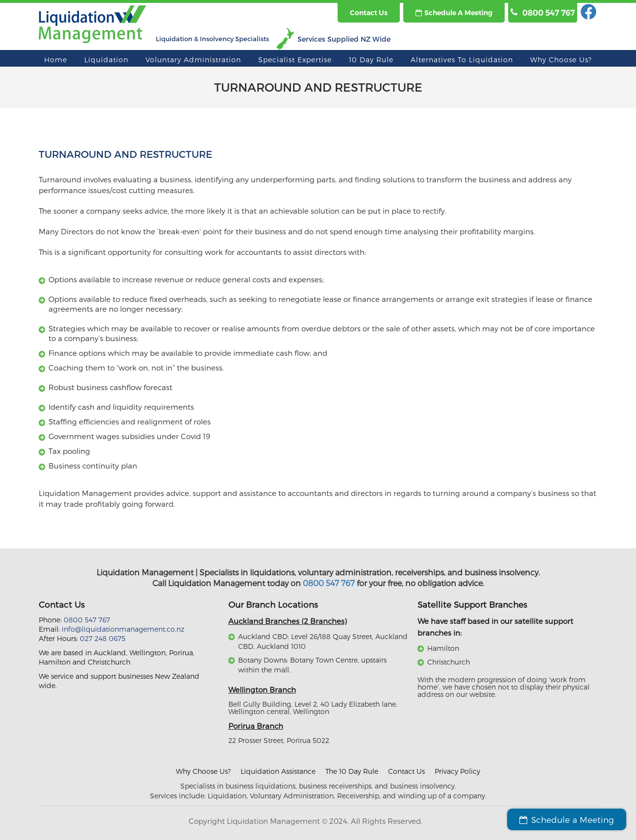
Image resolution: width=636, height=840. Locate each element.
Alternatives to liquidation (462, 60)
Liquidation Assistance (278, 771)
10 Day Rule (371, 60)
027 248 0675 (103, 638)
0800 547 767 (329, 583)
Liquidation (106, 60)
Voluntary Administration (193, 60)
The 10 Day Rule (352, 771)
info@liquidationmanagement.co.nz (123, 629)
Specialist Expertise (295, 60)
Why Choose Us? (561, 60)
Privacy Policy (457, 771)
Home (56, 60)
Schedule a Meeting (454, 13)
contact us (369, 13)
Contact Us (406, 771)
